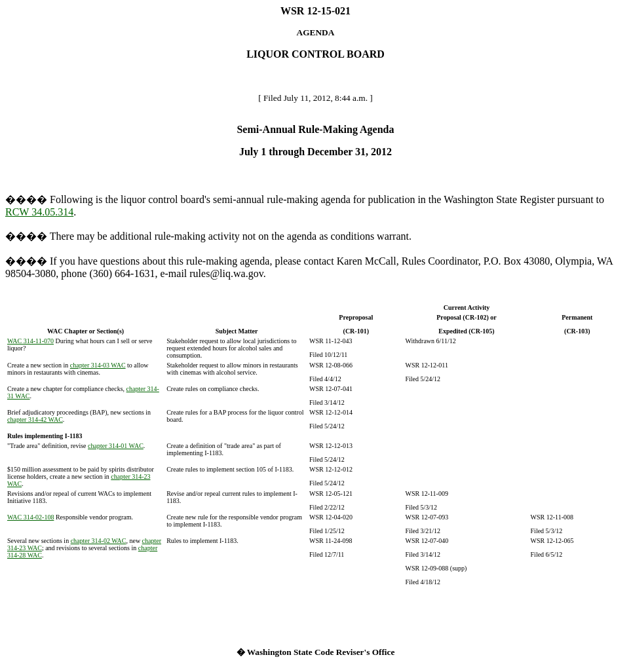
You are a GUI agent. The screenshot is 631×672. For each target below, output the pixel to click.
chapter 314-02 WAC (99, 541)
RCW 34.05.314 (39, 212)
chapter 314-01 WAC (116, 446)
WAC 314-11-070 (30, 341)
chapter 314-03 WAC (98, 365)
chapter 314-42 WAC (35, 420)
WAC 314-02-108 (30, 517)
